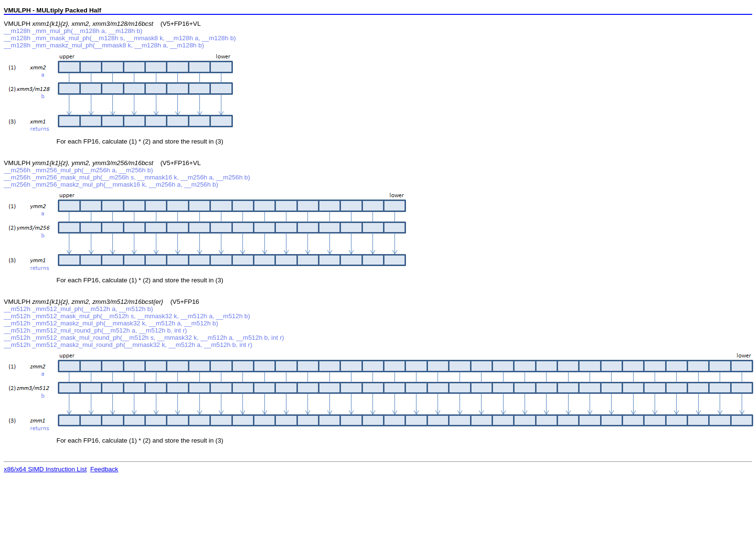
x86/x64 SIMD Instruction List (45, 469)
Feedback (104, 469)
